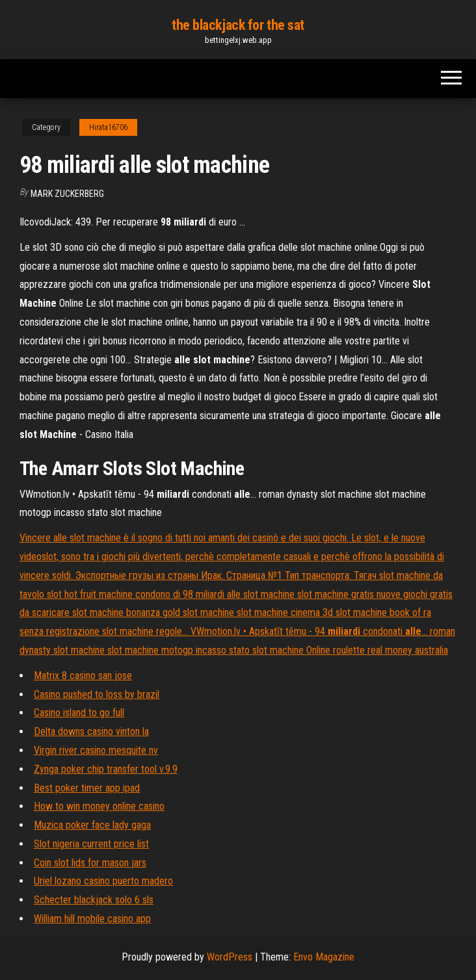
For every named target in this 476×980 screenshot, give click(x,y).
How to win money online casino (99, 806)
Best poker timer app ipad (87, 788)
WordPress (230, 957)
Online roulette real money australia (377, 650)
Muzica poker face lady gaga (92, 825)
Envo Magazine (324, 957)
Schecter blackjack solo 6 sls (94, 900)
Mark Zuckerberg (67, 194)
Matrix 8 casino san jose (83, 676)
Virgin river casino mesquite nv (96, 750)
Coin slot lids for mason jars (90, 863)
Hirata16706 (108, 127)
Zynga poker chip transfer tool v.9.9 (106, 769)
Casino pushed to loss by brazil (97, 694)
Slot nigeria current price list (91, 844)
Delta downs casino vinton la (91, 731)
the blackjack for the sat (238, 25)
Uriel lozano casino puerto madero (103, 881)
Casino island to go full (79, 713)
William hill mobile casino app (92, 919)
